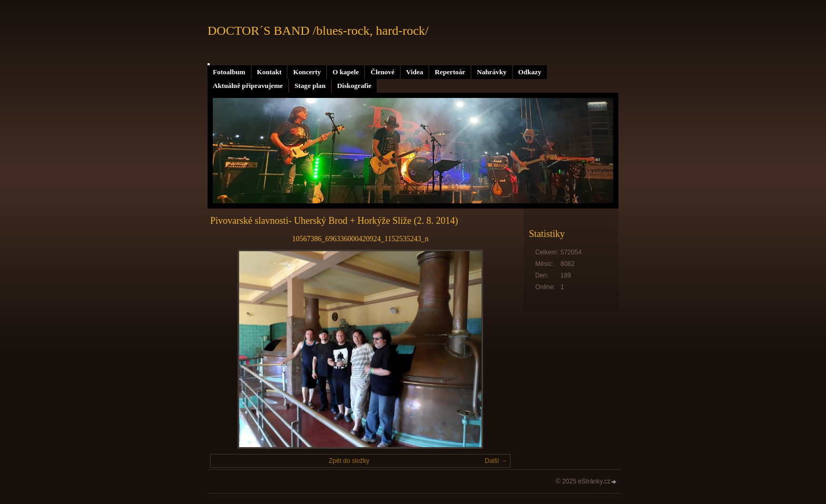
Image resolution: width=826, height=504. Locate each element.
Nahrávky (491, 72)
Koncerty (307, 72)
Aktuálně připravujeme (248, 86)
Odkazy (530, 72)
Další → (496, 461)
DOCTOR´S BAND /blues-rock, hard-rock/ (318, 31)
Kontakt (269, 72)
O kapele (346, 72)
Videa (415, 72)
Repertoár (450, 72)
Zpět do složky (349, 461)
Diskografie (354, 86)
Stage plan (310, 86)
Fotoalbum (229, 72)
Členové (382, 72)
